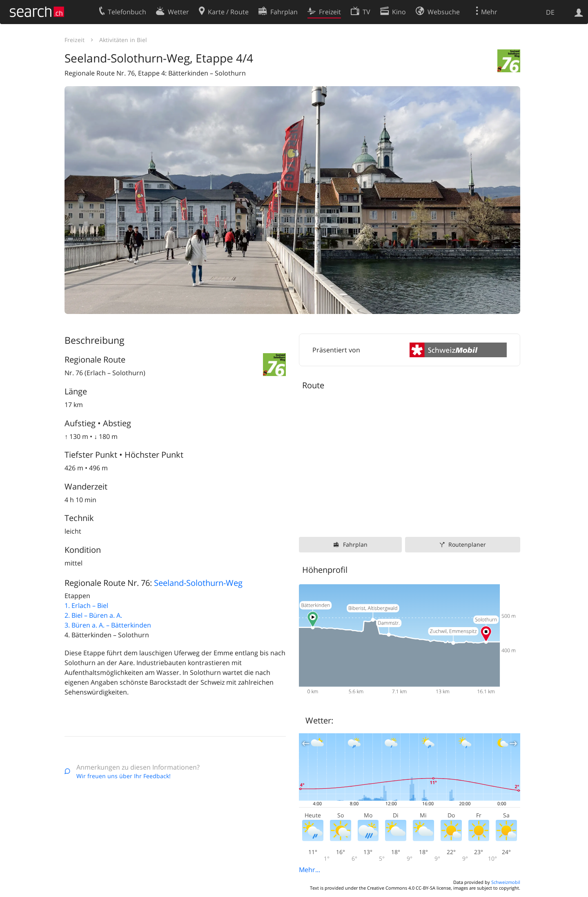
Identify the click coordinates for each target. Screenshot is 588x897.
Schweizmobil (506, 882)
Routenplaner (467, 544)
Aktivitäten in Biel (123, 40)
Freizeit (75, 40)
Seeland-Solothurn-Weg (198, 583)
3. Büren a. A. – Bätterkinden (108, 625)
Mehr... (310, 870)
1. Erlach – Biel (86, 605)
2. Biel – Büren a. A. (93, 615)
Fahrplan (355, 544)
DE (550, 12)
